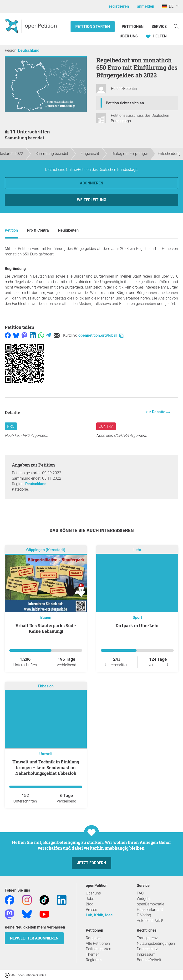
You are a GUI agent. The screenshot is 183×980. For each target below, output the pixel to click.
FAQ (140, 893)
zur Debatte (156, 412)
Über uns (93, 893)
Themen (93, 954)
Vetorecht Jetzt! (150, 921)
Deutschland (29, 50)
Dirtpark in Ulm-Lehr (137, 625)
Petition (11, 230)
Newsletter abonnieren (34, 938)
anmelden (146, 6)
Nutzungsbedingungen (156, 943)
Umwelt (46, 754)
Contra (106, 426)
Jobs (90, 899)
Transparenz (147, 938)
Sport (137, 617)
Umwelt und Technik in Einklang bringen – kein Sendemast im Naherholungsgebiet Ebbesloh (46, 767)
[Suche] (176, 26)
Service (159, 27)
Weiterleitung (92, 200)
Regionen (94, 960)
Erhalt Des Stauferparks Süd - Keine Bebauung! (46, 628)
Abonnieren (91, 183)
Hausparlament (150, 910)
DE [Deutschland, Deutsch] (168, 6)
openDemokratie (150, 904)
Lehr (137, 550)
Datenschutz (147, 949)
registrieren (119, 6)
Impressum (146, 954)
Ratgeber (93, 938)
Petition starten (93, 27)
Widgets (144, 899)
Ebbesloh (46, 686)
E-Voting (144, 915)
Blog (90, 904)
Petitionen (133, 27)
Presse (91, 910)
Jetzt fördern (91, 863)
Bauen (46, 617)
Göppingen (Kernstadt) (46, 550)
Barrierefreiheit (149, 960)
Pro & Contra (38, 230)
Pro (11, 426)
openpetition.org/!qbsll (101, 335)
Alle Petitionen (98, 943)
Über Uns (129, 36)
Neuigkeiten (68, 230)
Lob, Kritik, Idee (99, 915)
